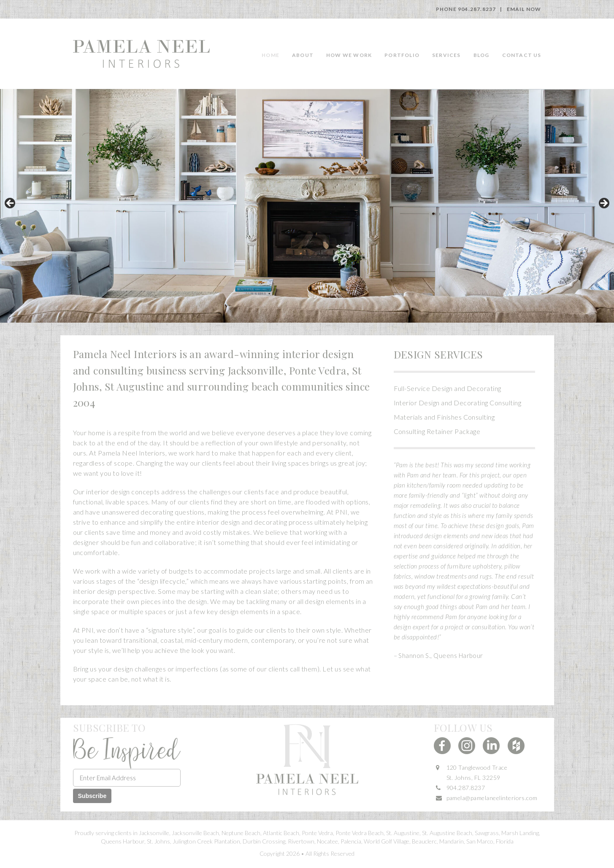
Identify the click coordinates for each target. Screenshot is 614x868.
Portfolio (402, 55)
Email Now (524, 9)
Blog (481, 55)
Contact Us (522, 55)
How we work (349, 55)
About (303, 55)
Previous (11, 204)
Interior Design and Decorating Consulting (458, 403)
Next (603, 204)
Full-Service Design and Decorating (448, 388)
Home (270, 55)
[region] (307, 206)
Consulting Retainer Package (437, 431)
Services (446, 55)
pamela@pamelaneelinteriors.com (492, 798)
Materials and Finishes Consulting (444, 417)
